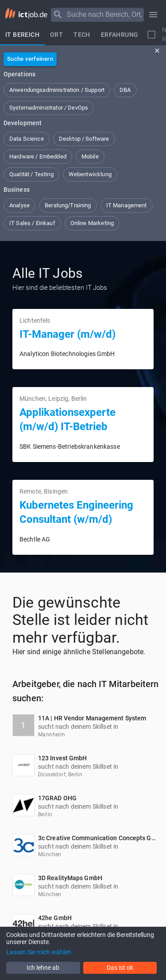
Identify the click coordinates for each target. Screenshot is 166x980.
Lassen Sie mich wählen (39, 952)
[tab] (22, 35)
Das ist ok (120, 968)
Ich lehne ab (43, 968)
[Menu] (58, 15)
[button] (57, 90)
